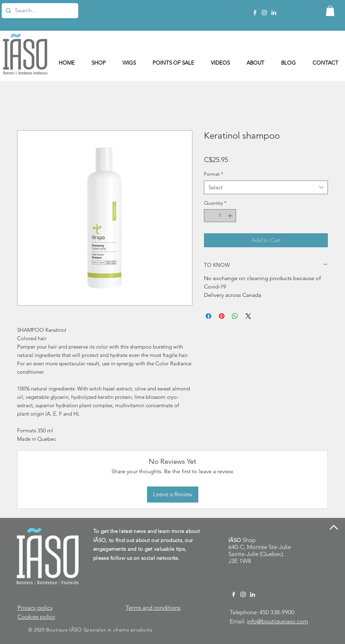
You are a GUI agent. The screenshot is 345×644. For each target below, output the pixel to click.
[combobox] (266, 187)
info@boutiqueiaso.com (277, 621)
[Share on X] (248, 316)
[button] (330, 11)
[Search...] (39, 11)
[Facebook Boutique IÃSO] (255, 13)
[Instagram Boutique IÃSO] (264, 13)
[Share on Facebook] (208, 316)
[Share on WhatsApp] (235, 316)
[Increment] (231, 216)
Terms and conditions (153, 608)
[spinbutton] (220, 216)
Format (214, 174)
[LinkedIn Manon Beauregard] (274, 13)
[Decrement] (209, 216)
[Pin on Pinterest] (222, 316)
